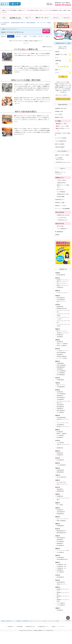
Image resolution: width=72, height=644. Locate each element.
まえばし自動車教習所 (61, 371)
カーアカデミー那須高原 (62, 358)
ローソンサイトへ (62, 626)
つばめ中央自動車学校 (61, 394)
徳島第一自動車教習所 (61, 521)
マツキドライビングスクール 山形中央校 (63, 325)
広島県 (57, 494)
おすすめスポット (41, 36)
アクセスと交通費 (33, 36)
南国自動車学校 (60, 543)
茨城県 (57, 340)
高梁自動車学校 (60, 489)
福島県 (57, 329)
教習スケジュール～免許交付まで (63, 186)
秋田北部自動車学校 (61, 298)
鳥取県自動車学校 (60, 514)
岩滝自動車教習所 (60, 470)
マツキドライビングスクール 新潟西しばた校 (63, 402)
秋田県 (57, 296)
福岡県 (57, 548)
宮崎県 (57, 587)
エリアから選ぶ (59, 114)
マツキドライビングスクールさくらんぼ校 (63, 318)
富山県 (57, 458)
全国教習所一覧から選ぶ (61, 108)
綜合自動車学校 (60, 432)
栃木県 (57, 349)
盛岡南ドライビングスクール (63, 286)
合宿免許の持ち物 (61, 183)
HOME (4, 18)
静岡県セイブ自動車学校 (62, 434)
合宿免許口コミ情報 (60, 203)
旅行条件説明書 (61, 197)
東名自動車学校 (60, 437)
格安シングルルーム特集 (63, 126)
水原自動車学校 (60, 392)
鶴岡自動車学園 (60, 307)
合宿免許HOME (11, 626)
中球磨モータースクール (62, 584)
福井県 (57, 451)
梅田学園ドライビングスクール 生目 (63, 597)
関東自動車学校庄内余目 (62, 308)
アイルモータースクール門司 (63, 550)
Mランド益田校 (60, 505)
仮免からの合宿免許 (60, 144)
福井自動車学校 (60, 453)
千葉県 (57, 383)
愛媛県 (57, 524)
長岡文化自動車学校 (61, 410)
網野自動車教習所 (60, 472)
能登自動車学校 (60, 448)
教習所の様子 (11, 36)
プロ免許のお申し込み (62, 220)
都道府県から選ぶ (59, 117)
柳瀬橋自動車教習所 (61, 367)
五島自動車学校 (60, 570)
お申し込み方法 (59, 212)
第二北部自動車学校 (61, 300)
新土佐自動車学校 (60, 545)
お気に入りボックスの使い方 (65, 91)
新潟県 (57, 390)
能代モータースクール (61, 301)
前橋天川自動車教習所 (61, 365)
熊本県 (57, 580)
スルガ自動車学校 (60, 435)
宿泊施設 (25, 36)
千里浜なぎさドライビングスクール (63, 445)
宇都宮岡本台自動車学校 (62, 356)
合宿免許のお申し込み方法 (63, 215)
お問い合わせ (67, 18)
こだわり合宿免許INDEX (61, 141)
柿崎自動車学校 (60, 396)
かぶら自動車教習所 (61, 373)
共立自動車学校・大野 (61, 566)
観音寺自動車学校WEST (62, 533)
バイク (29, 18)
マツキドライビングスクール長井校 (63, 311)
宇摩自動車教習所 (60, 526)
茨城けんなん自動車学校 (62, 346)
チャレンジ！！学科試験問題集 (62, 209)
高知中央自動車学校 (61, 538)
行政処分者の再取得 (60, 147)
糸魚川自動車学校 (60, 405)
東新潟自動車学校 (60, 407)
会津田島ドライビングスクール (63, 333)
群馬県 (57, 361)
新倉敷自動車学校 (60, 491)
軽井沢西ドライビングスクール (63, 427)
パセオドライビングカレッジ (63, 293)
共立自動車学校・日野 (61, 564)
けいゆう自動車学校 (61, 605)
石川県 (57, 440)
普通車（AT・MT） (17, 18)
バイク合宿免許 (59, 159)
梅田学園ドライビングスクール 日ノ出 (63, 590)
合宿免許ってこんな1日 (60, 206)
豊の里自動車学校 (60, 577)
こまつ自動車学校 (60, 442)
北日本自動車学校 (60, 460)
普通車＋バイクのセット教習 (62, 155)
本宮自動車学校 (60, 337)
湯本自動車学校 (60, 335)
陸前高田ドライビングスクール (63, 280)
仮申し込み (56, 18)
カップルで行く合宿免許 (61, 138)
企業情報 (57, 235)
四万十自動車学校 (60, 542)
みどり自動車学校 (60, 412)
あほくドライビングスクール (63, 519)
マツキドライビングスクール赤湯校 (63, 322)
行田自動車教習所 (60, 380)
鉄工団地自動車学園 (61, 275)
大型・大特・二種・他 (43, 18)
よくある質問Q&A (61, 192)
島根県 (57, 503)
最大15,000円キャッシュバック (63, 129)
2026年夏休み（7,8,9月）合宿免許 (63, 134)
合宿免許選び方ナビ (60, 199)
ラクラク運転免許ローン (63, 229)
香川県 (57, 529)
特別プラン (48, 36)
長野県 (57, 415)
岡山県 (57, 487)
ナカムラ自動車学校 (61, 603)
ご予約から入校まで (62, 180)
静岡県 (57, 430)
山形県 (57, 304)
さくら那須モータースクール (63, 351)
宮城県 (57, 291)
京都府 (57, 468)
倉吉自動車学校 (60, 510)
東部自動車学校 (60, 540)
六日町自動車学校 (60, 399)
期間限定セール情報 (62, 124)
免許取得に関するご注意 (63, 194)
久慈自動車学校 (60, 287)
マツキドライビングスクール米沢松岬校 (63, 315)
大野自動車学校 (60, 455)
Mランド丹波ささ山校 (61, 482)
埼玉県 (57, 378)
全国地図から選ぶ (59, 111)
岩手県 (57, 278)
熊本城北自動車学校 (61, 582)
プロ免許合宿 (63, 162)
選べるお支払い (61, 226)
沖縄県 (57, 608)
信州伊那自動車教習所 (61, 417)
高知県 (57, 536)
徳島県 (57, 517)
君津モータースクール (61, 385)
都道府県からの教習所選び (23, 621)
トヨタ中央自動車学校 (61, 465)
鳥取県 (57, 508)
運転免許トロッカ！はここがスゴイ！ (60, 173)
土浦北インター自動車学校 (62, 344)
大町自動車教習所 (60, 425)
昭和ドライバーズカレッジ (62, 331)
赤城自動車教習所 (60, 363)
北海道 (57, 273)
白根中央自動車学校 (61, 397)
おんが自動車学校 (60, 552)
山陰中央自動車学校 (61, 512)
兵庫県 (57, 480)
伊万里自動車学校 (60, 557)
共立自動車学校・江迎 (61, 568)
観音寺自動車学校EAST (61, 531)
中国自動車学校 (60, 496)
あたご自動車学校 (60, 572)
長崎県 (57, 562)
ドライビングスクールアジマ (63, 423)
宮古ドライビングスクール (62, 284)
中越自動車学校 (60, 409)
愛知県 (57, 463)
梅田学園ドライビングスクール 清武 (63, 593)
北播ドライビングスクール (62, 484)
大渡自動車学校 (60, 369)
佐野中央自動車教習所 (61, 353)
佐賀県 (57, 555)
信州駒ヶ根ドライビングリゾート (63, 420)
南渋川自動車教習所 (61, 375)
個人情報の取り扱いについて (43, 626)
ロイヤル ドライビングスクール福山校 (63, 499)
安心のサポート (61, 189)
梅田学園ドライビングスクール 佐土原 (63, 600)
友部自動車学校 (60, 342)
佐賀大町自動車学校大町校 (62, 559)
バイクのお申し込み (62, 217)
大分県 (57, 575)
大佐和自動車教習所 (61, 387)
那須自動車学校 (60, 354)
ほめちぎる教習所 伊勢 (61, 477)
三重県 (57, 475)
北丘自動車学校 (60, 610)
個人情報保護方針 (59, 232)
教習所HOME (4, 36)
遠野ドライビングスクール (62, 282)
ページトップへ (68, 620)
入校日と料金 (18, 36)
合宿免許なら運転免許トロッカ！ (8, 621)
